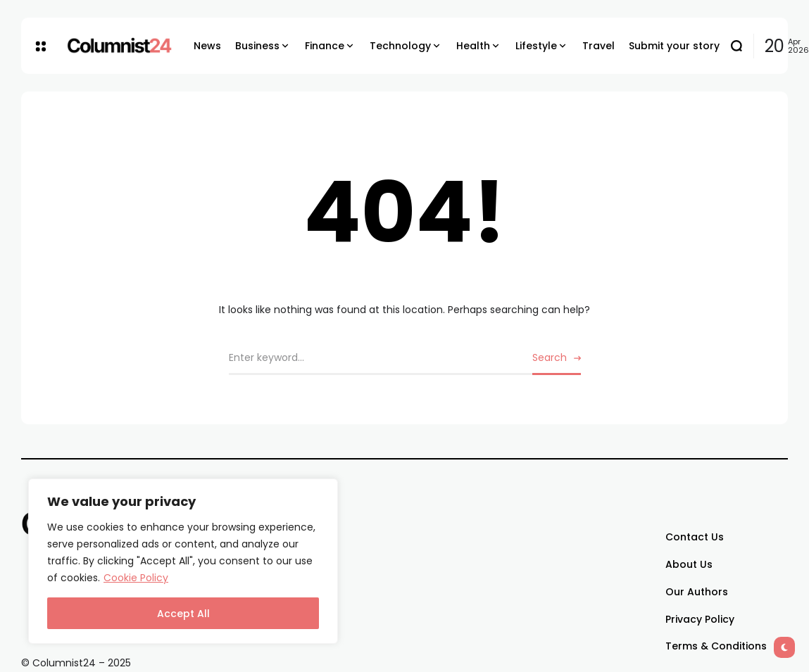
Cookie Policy (136, 578)
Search (550, 357)
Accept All (183, 614)
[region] (183, 561)
